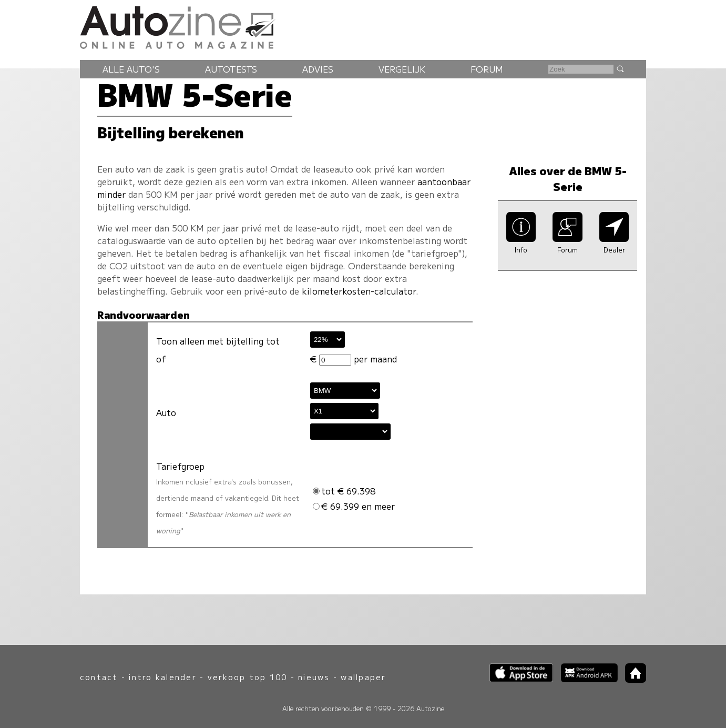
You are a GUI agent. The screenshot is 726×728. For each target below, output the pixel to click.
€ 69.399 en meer (354, 506)
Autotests (231, 69)
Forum (487, 69)
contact (99, 677)
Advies (318, 69)
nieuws (314, 677)
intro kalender (162, 677)
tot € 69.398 (344, 491)
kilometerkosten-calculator (359, 291)
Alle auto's (131, 69)
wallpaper (363, 677)
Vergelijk (402, 69)
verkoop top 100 (248, 677)
